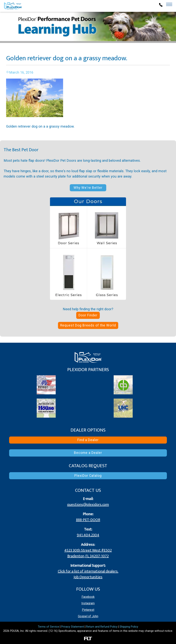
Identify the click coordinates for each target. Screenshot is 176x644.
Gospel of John (88, 616)
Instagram (88, 603)
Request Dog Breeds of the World (88, 325)
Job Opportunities (88, 577)
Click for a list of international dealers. (88, 571)
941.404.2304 (88, 535)
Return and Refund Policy (102, 627)
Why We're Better (88, 188)
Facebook (88, 597)
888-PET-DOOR (88, 520)
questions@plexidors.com (88, 505)
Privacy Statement (73, 627)
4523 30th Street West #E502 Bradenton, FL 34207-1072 (88, 553)
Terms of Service (48, 627)
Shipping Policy (129, 627)
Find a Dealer (88, 440)
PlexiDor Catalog (88, 476)
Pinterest (88, 610)
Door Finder (88, 315)
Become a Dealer (88, 453)
